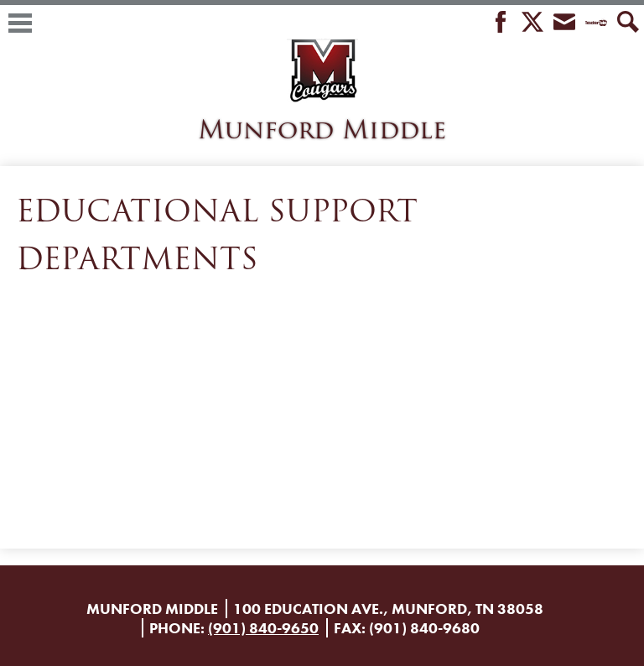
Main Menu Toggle (20, 23)
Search (628, 23)
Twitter (532, 23)
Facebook (501, 23)
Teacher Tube (596, 23)
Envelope (564, 23)
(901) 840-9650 (263, 628)
